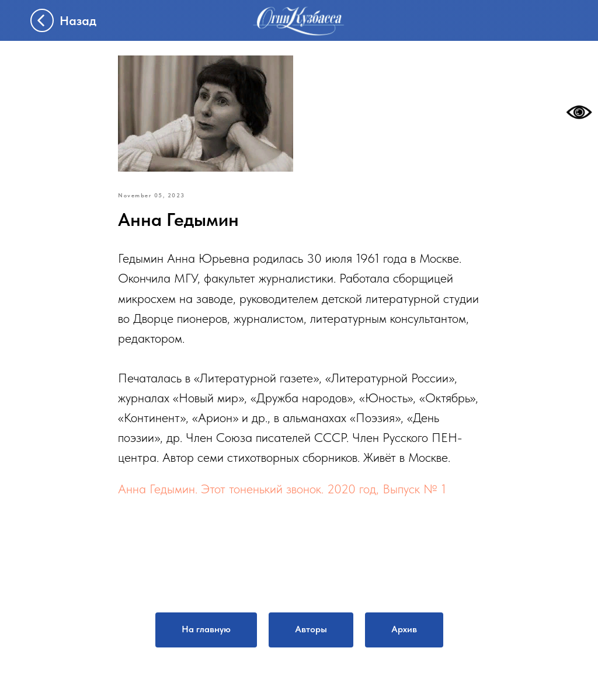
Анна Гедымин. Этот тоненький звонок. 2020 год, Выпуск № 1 (282, 489)
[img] (299, 21)
